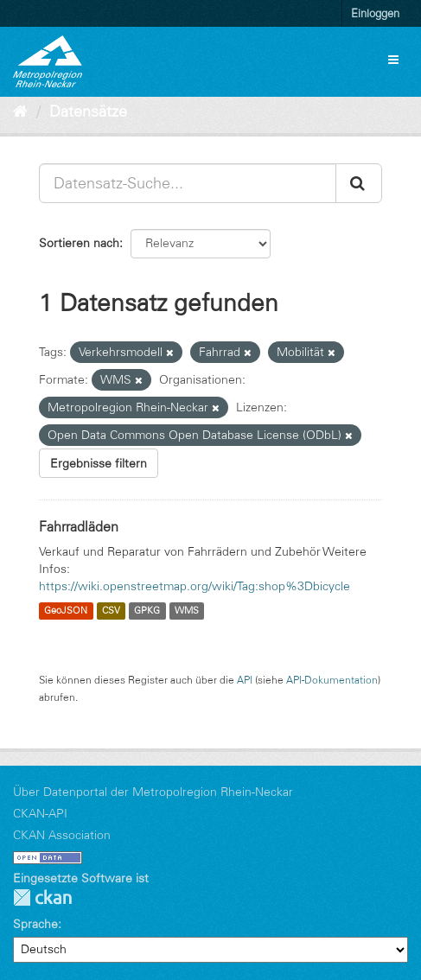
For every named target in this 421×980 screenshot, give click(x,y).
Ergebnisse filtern (99, 463)
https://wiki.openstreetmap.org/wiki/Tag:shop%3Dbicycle (195, 586)
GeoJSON (66, 611)
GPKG (147, 611)
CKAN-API (40, 813)
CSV (111, 611)
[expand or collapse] (393, 60)
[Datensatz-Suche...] (188, 183)
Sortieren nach (79, 243)
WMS (187, 611)
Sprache (35, 924)
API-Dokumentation (332, 680)
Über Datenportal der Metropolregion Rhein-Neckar (153, 792)
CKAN (42, 897)
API (245, 680)
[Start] (20, 111)
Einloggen (375, 13)
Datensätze (88, 111)
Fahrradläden (79, 526)
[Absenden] (359, 183)
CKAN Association (62, 835)
